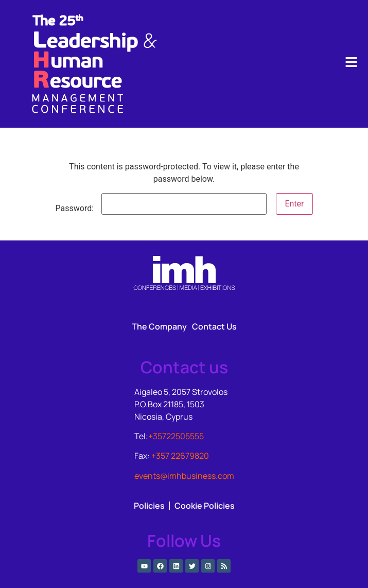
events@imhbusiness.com (184, 476)
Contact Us (214, 326)
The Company (159, 326)
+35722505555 (176, 436)
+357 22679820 (180, 456)
